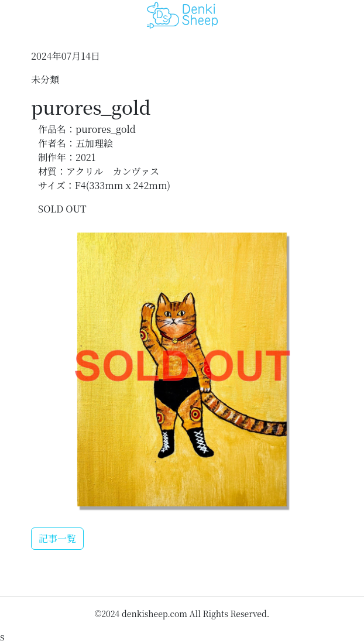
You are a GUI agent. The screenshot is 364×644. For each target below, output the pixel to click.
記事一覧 (57, 538)
